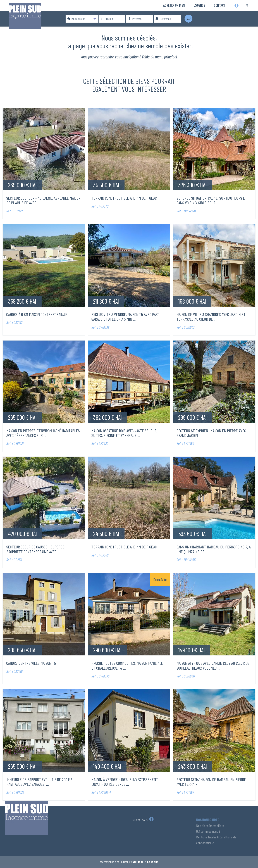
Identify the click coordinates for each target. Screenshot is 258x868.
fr (247, 5)
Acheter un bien (174, 5)
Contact (220, 5)
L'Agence (199, 5)
